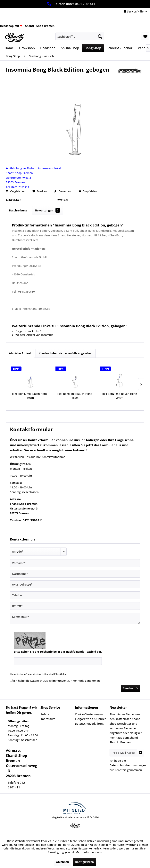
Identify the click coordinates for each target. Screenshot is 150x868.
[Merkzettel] (145, 36)
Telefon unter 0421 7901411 (70, 4)
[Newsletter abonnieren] (141, 753)
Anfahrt (45, 714)
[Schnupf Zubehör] (120, 48)
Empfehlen (88, 191)
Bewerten (63, 191)
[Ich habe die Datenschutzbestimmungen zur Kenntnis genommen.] (11, 680)
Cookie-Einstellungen (89, 714)
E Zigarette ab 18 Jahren (91, 719)
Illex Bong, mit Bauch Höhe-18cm (75, 396)
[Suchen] (100, 36)
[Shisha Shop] (70, 48)
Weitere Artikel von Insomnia (33, 335)
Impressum (48, 719)
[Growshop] (27, 48)
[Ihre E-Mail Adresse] (123, 753)
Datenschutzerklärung (90, 724)
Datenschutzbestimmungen (48, 681)
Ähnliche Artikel (20, 353)
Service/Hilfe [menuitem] (134, 11)
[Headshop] (48, 48)
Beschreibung (18, 210)
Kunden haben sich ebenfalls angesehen (66, 353)
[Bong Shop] (93, 48)
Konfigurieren (84, 862)
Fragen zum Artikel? (27, 331)
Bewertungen (47, 210)
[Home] (9, 48)
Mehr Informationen (89, 852)
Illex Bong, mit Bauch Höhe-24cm (120, 396)
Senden (130, 688)
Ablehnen (62, 862)
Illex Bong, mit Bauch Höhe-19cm (30, 396)
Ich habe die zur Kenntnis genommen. (57, 681)
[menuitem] (80, 36)
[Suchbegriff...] (80, 36)
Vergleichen (16, 191)
